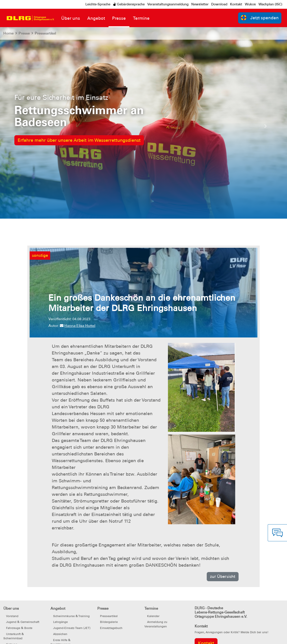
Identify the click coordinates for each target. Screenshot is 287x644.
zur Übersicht (223, 576)
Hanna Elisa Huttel (78, 326)
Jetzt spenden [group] (260, 18)
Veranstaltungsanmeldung (168, 4)
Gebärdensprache (129, 4)
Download (219, 4)
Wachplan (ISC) (270, 4)
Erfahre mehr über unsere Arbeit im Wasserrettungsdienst (79, 140)
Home (9, 33)
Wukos (250, 4)
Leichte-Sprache (98, 4)
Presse (24, 33)
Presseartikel (45, 33)
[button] (22, 127)
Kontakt (236, 4)
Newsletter (200, 4)
